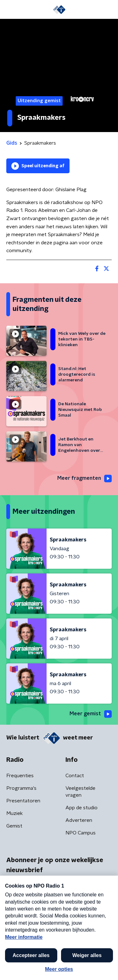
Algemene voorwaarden (34, 953)
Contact (75, 776)
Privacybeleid (80, 953)
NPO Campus (81, 833)
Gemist (14, 826)
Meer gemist (91, 714)
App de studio (81, 808)
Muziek (14, 813)
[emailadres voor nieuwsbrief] (59, 911)
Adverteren (79, 820)
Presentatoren (23, 801)
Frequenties (20, 776)
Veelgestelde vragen (80, 792)
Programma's (21, 788)
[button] (106, 968)
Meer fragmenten (84, 479)
